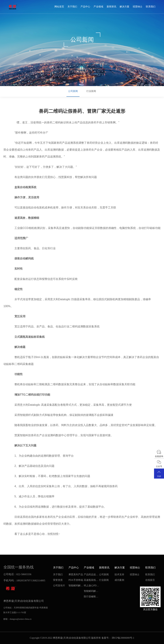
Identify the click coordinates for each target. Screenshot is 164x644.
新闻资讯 (111, 7)
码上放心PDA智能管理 (91, 586)
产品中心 (85, 7)
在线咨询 (159, 454)
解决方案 (125, 7)
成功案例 (119, 580)
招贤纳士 (138, 7)
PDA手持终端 (76, 580)
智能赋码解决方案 (76, 586)
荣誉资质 (58, 580)
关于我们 (72, 7)
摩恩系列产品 (76, 575)
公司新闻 (73, 91)
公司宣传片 (59, 586)
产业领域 (98, 7)
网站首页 (59, 7)
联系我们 (151, 7)
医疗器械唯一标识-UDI (91, 597)
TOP (159, 473)
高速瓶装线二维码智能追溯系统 (91, 581)
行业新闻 (91, 91)
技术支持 (119, 575)
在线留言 (150, 580)
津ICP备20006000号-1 (123, 638)
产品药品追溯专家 (91, 575)
